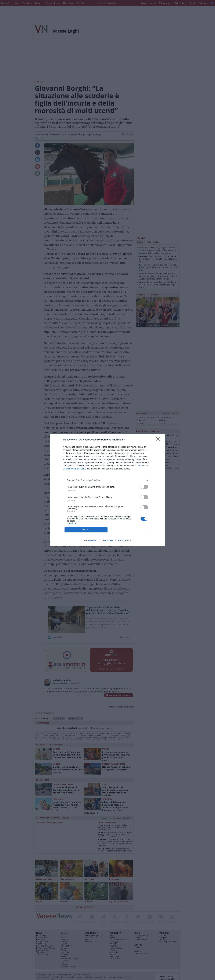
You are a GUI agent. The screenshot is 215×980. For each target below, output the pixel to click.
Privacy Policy (124, 540)
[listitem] (107, 480)
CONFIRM (86, 530)
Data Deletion (91, 540)
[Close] (159, 440)
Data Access (107, 540)
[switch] (144, 487)
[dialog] (107, 490)
